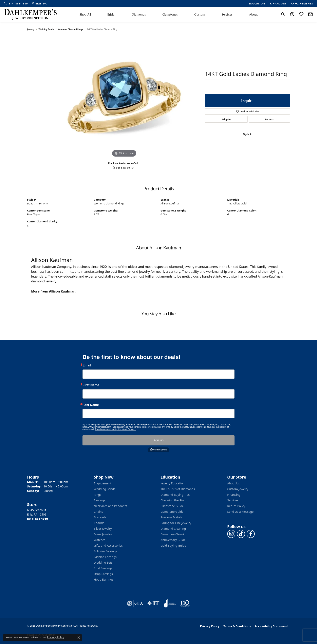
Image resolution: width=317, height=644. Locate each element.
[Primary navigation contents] (169, 14)
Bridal (111, 14)
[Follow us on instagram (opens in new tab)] (231, 534)
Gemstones (170, 14)
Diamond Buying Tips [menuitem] (175, 495)
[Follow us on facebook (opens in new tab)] (251, 534)
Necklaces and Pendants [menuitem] (110, 506)
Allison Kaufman (170, 203)
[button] (283, 14)
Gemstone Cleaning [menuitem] (174, 534)
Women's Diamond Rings (70, 29)
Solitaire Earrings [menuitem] (105, 551)
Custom (200, 14)
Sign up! (159, 440)
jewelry (31, 29)
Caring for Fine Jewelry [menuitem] (176, 523)
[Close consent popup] (79, 638)
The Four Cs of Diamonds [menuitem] (178, 489)
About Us (234, 483)
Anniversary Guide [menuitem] (173, 540)
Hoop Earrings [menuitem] (104, 579)
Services (227, 14)
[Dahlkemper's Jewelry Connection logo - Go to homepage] (30, 14)
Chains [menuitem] (98, 512)
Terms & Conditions (237, 626)
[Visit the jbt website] (154, 603)
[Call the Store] (38, 519)
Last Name (91, 405)
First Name (91, 385)
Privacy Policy (210, 626)
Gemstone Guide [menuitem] (172, 512)
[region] (124, 98)
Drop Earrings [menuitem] (103, 574)
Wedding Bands (46, 29)
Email (87, 365)
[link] (16, 3)
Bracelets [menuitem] (100, 517)
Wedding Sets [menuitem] (103, 562)
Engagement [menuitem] (102, 483)
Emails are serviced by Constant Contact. (115, 429)
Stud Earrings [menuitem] (103, 568)
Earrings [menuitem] (99, 500)
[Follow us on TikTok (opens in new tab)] (241, 534)
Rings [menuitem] (98, 495)
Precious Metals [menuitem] (171, 517)
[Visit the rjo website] (185, 603)
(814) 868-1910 (123, 167)
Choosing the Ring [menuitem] (173, 500)
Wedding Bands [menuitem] (105, 489)
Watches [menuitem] (100, 540)
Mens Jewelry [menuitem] (103, 534)
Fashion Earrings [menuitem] (105, 557)
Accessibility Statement (271, 626)
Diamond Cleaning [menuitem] (173, 529)
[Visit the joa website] (170, 603)
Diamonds (139, 14)
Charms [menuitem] (99, 523)
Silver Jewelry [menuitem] (103, 529)
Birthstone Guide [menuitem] (172, 506)
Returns (269, 119)
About (253, 14)
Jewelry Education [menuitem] (173, 483)
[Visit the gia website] (135, 603)
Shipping (226, 119)
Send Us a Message (240, 512)
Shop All (85, 14)
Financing (234, 495)
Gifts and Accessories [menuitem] (108, 546)
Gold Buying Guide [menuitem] (173, 546)
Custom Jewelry (238, 489)
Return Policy (236, 506)
